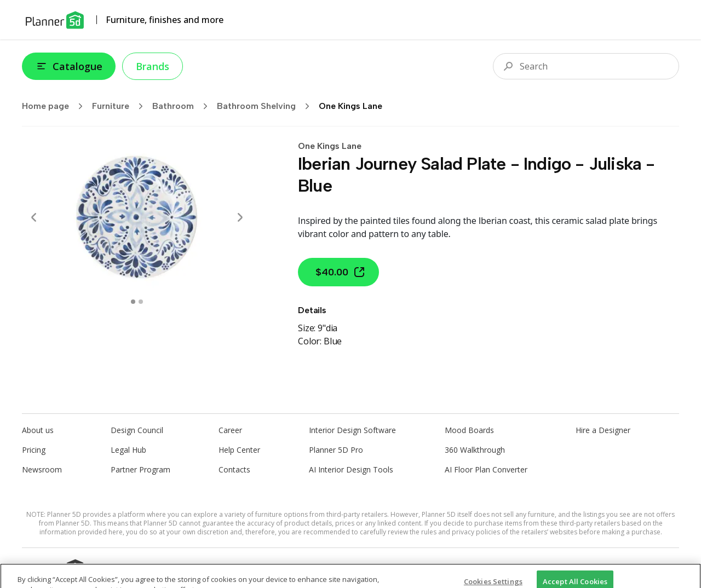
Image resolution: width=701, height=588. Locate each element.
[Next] (240, 217)
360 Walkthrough (475, 450)
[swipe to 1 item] (141, 302)
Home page (56, 106)
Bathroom (183, 106)
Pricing (34, 450)
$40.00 (341, 272)
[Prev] (34, 217)
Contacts (234, 469)
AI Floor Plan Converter (486, 469)
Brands (153, 66)
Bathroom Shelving (267, 106)
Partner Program (140, 469)
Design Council (137, 430)
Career (230, 430)
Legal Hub (128, 450)
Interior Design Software (352, 430)
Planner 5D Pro (336, 450)
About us (38, 430)
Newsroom (42, 469)
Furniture (121, 106)
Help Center (239, 450)
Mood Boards (469, 430)
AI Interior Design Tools (351, 469)
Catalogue (69, 66)
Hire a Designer (603, 430)
